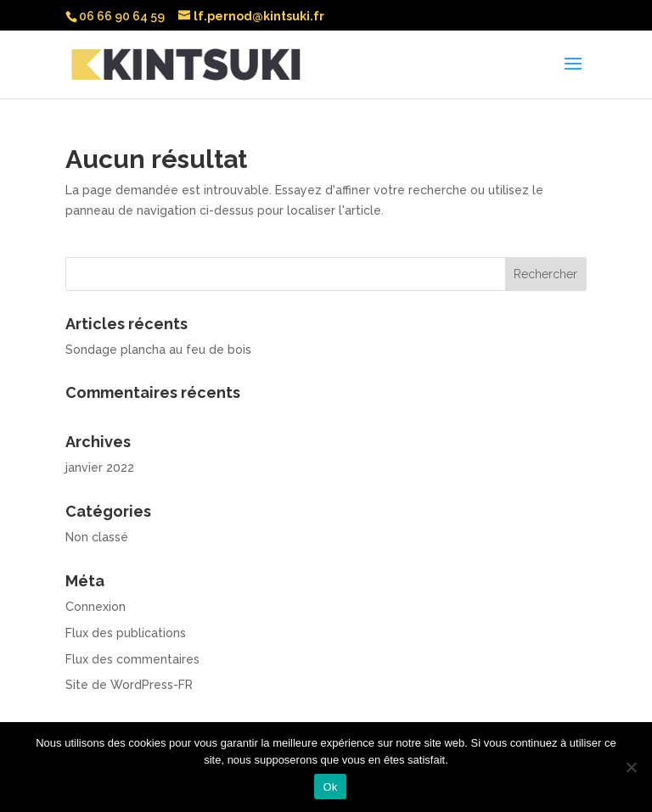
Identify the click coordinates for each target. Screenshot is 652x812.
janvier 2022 (100, 468)
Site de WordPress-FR (129, 685)
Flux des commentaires (132, 659)
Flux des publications (126, 633)
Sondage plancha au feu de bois (158, 350)
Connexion (96, 607)
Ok (330, 787)
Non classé (97, 537)
